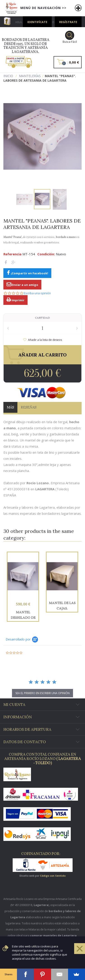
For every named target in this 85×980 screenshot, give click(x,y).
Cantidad (42, 318)
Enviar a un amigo (25, 285)
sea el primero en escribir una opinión (42, 693)
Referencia (12, 254)
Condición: (46, 254)
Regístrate (68, 22)
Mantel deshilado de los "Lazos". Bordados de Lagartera (23, 615)
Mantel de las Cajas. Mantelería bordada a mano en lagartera (62, 606)
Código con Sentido (53, 876)
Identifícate (37, 22)
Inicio (8, 76)
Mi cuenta (14, 705)
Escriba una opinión (37, 293)
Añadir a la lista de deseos (45, 340)
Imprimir (18, 300)
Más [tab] (10, 407)
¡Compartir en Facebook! (30, 273)
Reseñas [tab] (29, 407)
